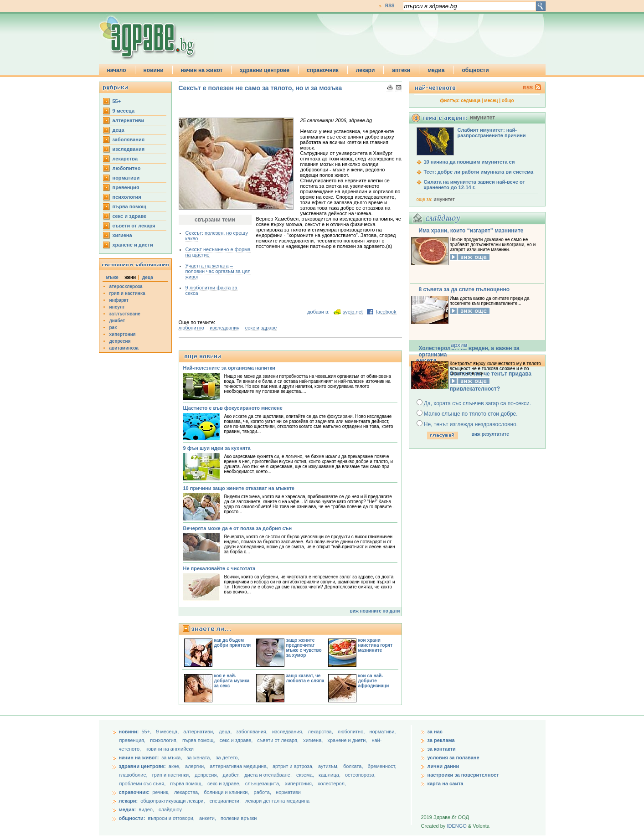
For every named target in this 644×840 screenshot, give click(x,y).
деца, (226, 732)
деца (118, 130)
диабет (117, 321)
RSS (390, 6)
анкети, (208, 818)
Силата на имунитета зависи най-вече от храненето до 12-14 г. (474, 185)
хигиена (122, 235)
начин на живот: (139, 758)
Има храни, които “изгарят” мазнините (471, 231)
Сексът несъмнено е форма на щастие (218, 252)
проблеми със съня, (143, 783)
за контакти (442, 749)
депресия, (207, 775)
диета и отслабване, (269, 775)
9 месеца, (168, 732)
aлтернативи (129, 120)
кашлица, (330, 775)
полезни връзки (239, 818)
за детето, (227, 758)
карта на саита (446, 783)
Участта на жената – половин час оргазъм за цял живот (218, 271)
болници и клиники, (226, 792)
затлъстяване (125, 314)
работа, (263, 792)
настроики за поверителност (463, 775)
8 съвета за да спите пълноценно (464, 289)
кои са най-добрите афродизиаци (374, 681)
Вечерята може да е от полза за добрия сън (238, 528)
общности (475, 70)
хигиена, (314, 740)
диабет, (232, 775)
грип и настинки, (172, 775)
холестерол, (332, 783)
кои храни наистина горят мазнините (376, 645)
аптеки (401, 70)
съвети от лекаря (134, 226)
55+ (117, 101)
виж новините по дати (375, 611)
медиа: (128, 809)
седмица (471, 100)
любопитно (127, 168)
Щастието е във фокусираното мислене (233, 408)
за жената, (199, 758)
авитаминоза (124, 348)
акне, (175, 766)
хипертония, (300, 783)
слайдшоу (170, 809)
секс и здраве (130, 216)
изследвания (129, 149)
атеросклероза (126, 286)
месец (491, 100)
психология (127, 197)
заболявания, (252, 732)
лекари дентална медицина (277, 801)
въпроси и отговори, (171, 818)
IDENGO (456, 826)
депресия (120, 341)
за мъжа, (172, 758)
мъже (112, 277)
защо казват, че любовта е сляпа (305, 678)
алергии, (196, 766)
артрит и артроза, (294, 766)
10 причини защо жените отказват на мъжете (239, 488)
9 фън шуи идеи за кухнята (217, 448)
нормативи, (382, 732)
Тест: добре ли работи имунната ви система (479, 172)
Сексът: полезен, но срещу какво (217, 236)
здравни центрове (265, 70)
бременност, (382, 766)
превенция (126, 187)
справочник (323, 70)
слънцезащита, (263, 783)
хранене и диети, (348, 740)
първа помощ (129, 206)
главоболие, (134, 775)
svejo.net (353, 312)
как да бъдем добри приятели (233, 643)
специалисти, (225, 801)
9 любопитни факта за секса (211, 290)
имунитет (444, 199)
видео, (146, 809)
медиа (436, 70)
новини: (129, 732)
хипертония (123, 334)
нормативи (126, 178)
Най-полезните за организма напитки (229, 368)
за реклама (441, 740)
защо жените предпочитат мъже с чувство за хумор (304, 648)
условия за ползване (453, 758)
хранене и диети (133, 245)
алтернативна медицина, (240, 766)
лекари (366, 70)
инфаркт (119, 300)
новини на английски (170, 749)
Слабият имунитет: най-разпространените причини (492, 133)
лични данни (443, 766)
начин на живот (202, 70)
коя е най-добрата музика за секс (232, 681)
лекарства (125, 159)
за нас (435, 732)
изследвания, (288, 732)
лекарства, (321, 732)
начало (117, 70)
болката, (354, 766)
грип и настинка (127, 293)
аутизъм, (329, 766)
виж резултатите (490, 434)
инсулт (117, 307)
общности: (132, 818)
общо (508, 100)
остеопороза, (360, 775)
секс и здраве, (237, 740)
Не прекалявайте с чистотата (219, 568)
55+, (147, 732)
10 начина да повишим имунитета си (469, 162)
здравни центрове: (142, 766)
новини (154, 70)
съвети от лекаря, (278, 740)
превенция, (133, 740)
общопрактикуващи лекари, (173, 801)
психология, (165, 740)
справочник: (134, 792)
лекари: (129, 801)
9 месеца (124, 111)
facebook (386, 312)
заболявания (129, 139)
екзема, (306, 775)
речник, (161, 792)
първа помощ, (199, 740)
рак (113, 327)
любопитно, (352, 732)
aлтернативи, (199, 732)
